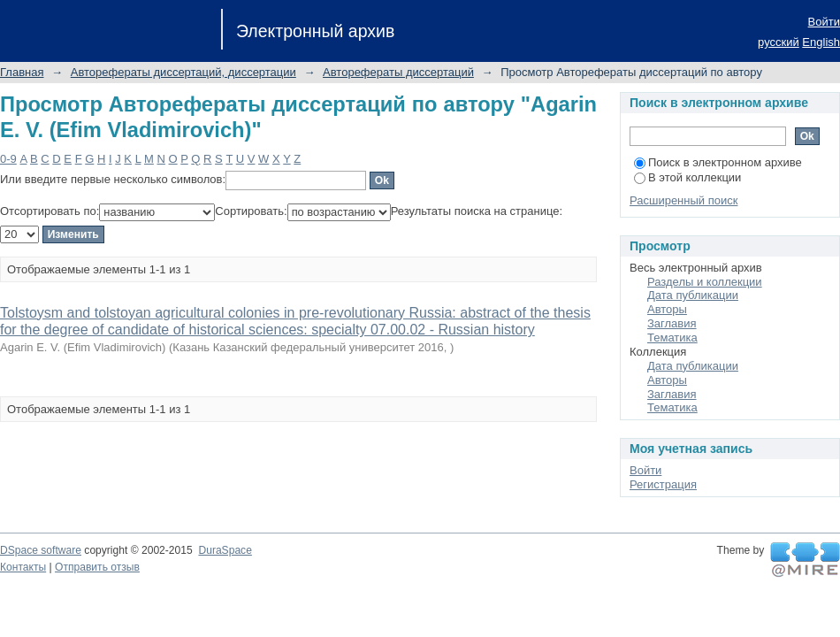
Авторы (667, 309)
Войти (824, 22)
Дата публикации (693, 295)
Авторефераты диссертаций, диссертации (183, 72)
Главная (22, 72)
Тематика (672, 338)
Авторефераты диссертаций (398, 72)
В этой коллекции (687, 177)
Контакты (23, 567)
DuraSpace (225, 550)
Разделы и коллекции (705, 282)
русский (779, 42)
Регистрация (663, 484)
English (821, 42)
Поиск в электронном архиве (718, 162)
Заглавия (672, 323)
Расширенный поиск (683, 200)
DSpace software (41, 550)
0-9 (8, 159)
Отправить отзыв (97, 567)
